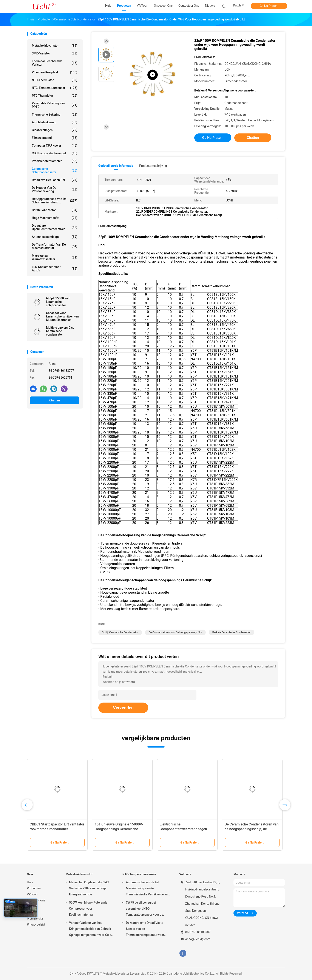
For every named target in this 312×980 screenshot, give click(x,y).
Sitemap (32, 912)
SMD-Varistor (55, 53)
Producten (34, 888)
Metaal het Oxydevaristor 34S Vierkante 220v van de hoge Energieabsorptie (89, 888)
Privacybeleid (36, 924)
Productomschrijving (153, 166)
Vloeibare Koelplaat (55, 72)
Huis (30, 882)
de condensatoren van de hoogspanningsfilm (175, 632)
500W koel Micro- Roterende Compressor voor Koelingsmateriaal (88, 909)
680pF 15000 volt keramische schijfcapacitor (58, 302)
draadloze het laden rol (55, 180)
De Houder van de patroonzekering (55, 189)
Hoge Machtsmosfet (55, 218)
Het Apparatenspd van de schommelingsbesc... (55, 201)
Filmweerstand (55, 138)
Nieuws (32, 906)
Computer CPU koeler (55, 146)
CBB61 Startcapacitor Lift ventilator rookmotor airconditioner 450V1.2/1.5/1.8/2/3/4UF (57, 829)
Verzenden (123, 708)
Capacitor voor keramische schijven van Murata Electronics (63, 316)
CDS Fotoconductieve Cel (55, 153)
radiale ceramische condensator (232, 632)
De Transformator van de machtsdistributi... (55, 246)
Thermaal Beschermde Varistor (55, 63)
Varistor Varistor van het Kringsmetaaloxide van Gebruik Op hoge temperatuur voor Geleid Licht (91, 929)
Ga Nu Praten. (269, 6)
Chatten (55, 400)
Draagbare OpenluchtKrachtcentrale (55, 227)
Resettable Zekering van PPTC (55, 105)
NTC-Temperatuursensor (55, 88)
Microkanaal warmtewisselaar (55, 257)
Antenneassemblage (55, 237)
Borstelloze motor (55, 210)
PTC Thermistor (55, 96)
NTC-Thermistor (55, 80)
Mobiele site (35, 918)
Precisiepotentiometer (55, 161)
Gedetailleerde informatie (116, 166)
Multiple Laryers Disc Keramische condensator (60, 331)
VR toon (32, 894)
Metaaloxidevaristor (55, 46)
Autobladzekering (55, 122)
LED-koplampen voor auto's (55, 269)
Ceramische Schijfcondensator (55, 170)
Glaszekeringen (55, 130)
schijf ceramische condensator (120, 632)
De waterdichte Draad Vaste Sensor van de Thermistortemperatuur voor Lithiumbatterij (145, 929)
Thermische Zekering (55, 115)
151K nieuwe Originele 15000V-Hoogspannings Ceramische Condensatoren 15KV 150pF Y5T (120, 829)
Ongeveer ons (36, 900)
